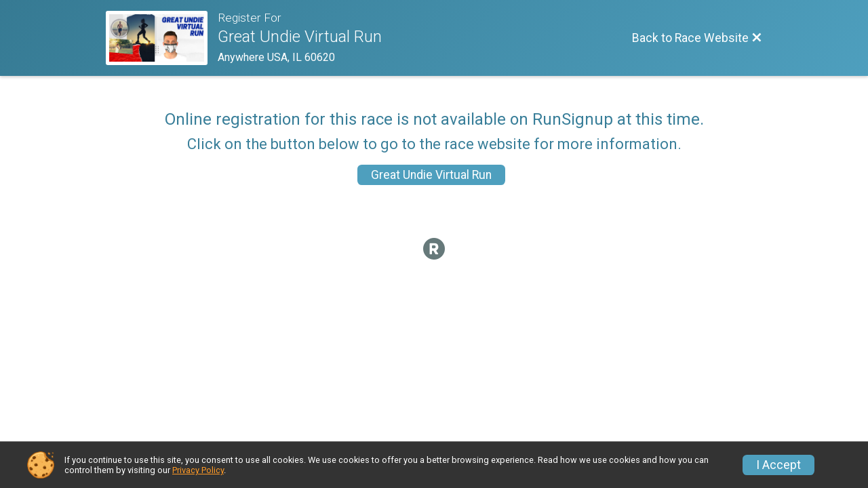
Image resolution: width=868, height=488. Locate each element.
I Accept (778, 465)
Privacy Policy (198, 470)
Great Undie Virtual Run (431, 175)
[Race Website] (162, 38)
